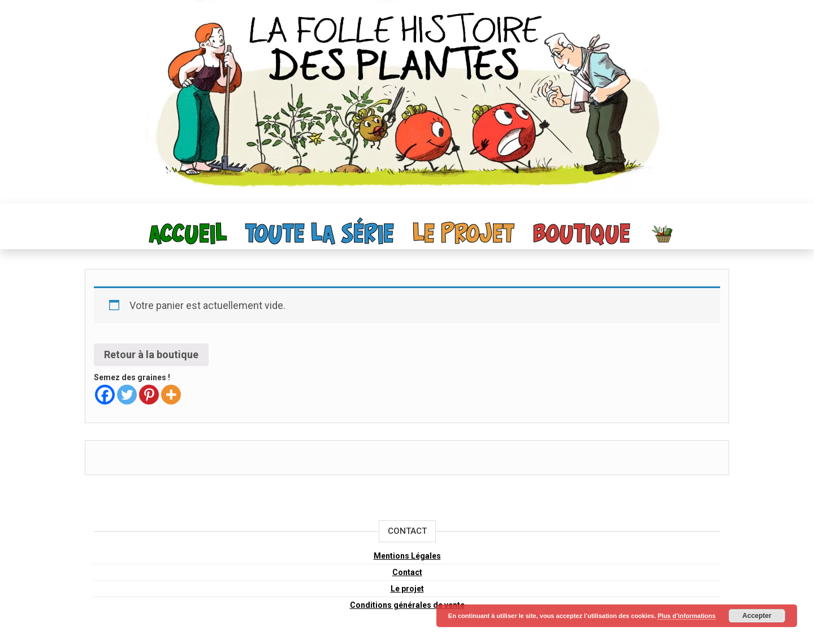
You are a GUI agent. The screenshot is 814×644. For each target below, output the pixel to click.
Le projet (464, 235)
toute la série (320, 235)
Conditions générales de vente (407, 605)
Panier (663, 234)
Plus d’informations (687, 616)
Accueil (188, 235)
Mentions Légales (407, 556)
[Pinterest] (149, 395)
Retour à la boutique (151, 354)
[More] (171, 395)
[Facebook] (105, 395)
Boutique (582, 235)
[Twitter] (127, 395)
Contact (407, 572)
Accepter (757, 616)
